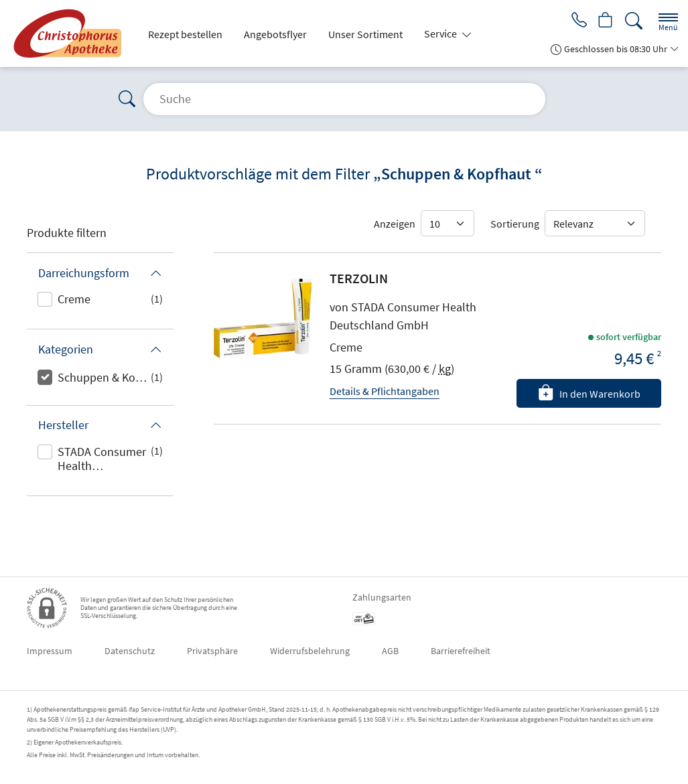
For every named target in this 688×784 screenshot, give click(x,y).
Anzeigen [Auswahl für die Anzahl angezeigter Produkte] (395, 224)
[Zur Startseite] (71, 33)
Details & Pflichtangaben (385, 391)
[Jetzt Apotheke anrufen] (575, 21)
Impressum (50, 651)
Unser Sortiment (365, 34)
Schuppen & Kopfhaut (104, 377)
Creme (74, 299)
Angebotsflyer (275, 34)
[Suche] (634, 21)
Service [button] (441, 33)
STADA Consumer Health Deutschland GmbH (102, 460)
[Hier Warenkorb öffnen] (605, 21)
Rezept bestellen (185, 34)
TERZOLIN (359, 278)
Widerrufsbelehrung (310, 651)
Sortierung (515, 224)
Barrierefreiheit (461, 651)
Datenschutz (130, 651)
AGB (390, 651)
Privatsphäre (212, 651)
